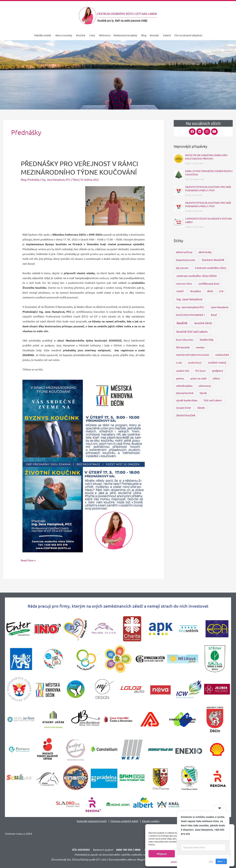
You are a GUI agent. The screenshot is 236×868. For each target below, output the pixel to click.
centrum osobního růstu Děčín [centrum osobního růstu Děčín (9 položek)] (197, 276)
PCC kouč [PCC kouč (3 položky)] (201, 371)
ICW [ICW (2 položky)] (221, 291)
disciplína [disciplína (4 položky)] (195, 291)
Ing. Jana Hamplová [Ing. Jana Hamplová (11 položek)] (189, 299)
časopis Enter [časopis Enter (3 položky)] (184, 408)
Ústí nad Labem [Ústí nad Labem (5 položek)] (213, 400)
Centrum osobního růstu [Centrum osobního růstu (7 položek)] (211, 268)
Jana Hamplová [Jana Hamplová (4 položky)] (219, 307)
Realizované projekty (125, 35)
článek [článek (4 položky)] (201, 408)
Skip (211, 861)
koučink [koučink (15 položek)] (182, 323)
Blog (144, 35)
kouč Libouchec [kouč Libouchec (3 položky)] (185, 340)
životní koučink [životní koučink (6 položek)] (186, 415)
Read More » (28, 560)
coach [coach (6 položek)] (180, 291)
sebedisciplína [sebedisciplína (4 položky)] (184, 386)
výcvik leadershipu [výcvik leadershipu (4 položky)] (187, 400)
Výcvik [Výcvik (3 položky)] (203, 393)
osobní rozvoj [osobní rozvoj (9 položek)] (217, 362)
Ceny (92, 35)
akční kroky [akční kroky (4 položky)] (205, 252)
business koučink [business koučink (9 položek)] (213, 260)
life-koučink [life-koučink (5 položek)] (183, 347)
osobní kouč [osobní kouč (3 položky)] (195, 362)
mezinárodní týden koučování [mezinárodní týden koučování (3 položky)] (193, 355)
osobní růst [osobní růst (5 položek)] (183, 371)
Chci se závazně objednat (188, 35)
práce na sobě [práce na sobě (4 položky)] (198, 378)
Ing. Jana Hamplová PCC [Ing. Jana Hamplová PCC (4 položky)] (190, 307)
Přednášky (33, 179)
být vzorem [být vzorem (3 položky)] (182, 268)
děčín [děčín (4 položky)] (210, 291)
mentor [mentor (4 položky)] (200, 347)
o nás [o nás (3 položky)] (179, 362)
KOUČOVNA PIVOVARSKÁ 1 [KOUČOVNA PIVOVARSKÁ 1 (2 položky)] (190, 315)
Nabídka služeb (43, 35)
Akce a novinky (64, 35)
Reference (105, 35)
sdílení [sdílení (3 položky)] (216, 378)
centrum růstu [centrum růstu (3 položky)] (184, 284)
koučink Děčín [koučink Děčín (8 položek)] (203, 323)
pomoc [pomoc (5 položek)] (180, 378)
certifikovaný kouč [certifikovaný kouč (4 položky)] (209, 283)
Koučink (81, 35)
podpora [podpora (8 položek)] (217, 370)
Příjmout (162, 854)
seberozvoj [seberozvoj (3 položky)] (205, 386)
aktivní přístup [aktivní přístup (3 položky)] (184, 252)
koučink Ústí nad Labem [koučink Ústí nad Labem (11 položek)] (192, 331)
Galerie (167, 35)
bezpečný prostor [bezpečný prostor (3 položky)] (186, 260)
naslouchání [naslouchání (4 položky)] (222, 355)
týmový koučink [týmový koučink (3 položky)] (185, 393)
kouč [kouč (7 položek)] (214, 315)
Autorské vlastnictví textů (92, 821)
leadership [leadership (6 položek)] (207, 339)
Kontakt (154, 35)
